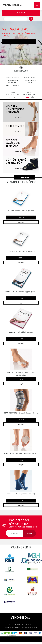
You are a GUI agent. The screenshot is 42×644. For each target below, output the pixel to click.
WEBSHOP (29, 625)
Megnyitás (21, 222)
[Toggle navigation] (37, 5)
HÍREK (35, 627)
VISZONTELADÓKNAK (13, 627)
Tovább (19, 41)
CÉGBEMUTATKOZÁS (17, 625)
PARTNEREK (26, 627)
